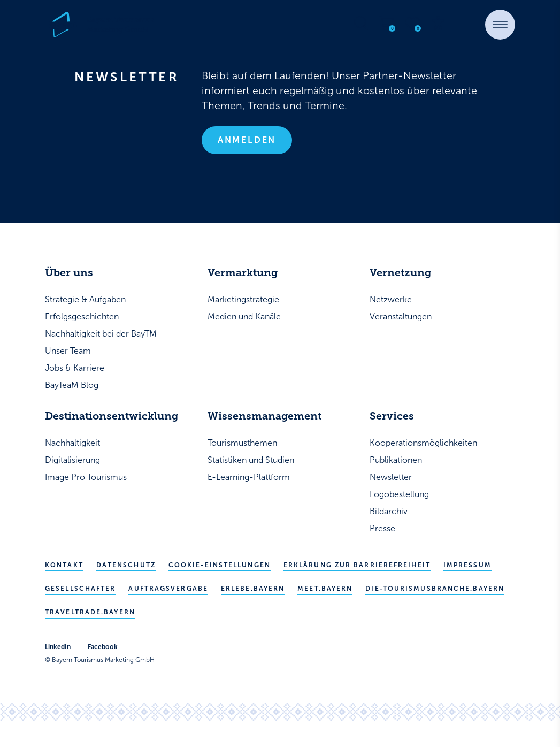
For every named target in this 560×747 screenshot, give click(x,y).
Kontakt (64, 565)
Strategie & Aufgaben (85, 299)
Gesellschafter (80, 589)
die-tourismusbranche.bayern (435, 589)
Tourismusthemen (242, 443)
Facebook (103, 647)
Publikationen (396, 460)
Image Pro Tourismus (86, 477)
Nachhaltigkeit (72, 443)
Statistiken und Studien (251, 460)
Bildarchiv (389, 511)
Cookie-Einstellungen (220, 565)
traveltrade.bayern (90, 612)
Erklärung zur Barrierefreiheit (357, 565)
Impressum (467, 565)
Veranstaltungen (401, 317)
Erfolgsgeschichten (82, 317)
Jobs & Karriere (75, 368)
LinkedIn (58, 647)
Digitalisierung (72, 460)
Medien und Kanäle (244, 317)
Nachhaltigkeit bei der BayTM (101, 334)
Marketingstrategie (243, 299)
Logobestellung (399, 494)
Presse (382, 528)
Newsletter (391, 477)
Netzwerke (391, 299)
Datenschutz (126, 565)
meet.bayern (325, 589)
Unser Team (68, 351)
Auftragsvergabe (168, 589)
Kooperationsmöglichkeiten (423, 443)
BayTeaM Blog (72, 385)
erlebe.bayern (253, 589)
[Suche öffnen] (361, 23)
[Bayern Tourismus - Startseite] (99, 25)
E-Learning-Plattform (249, 477)
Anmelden (247, 140)
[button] (500, 25)
